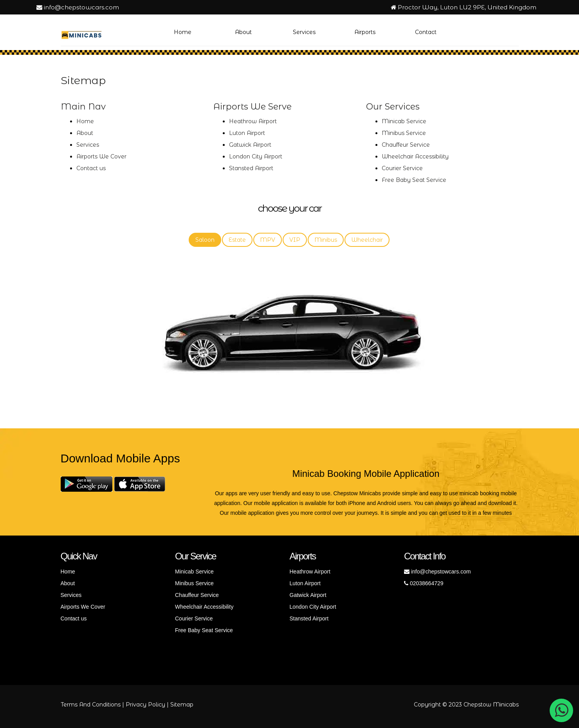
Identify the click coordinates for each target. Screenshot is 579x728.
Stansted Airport (251, 168)
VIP (295, 240)
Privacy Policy (145, 705)
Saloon (205, 240)
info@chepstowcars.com (78, 7)
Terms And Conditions (91, 705)
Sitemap (182, 705)
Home (183, 32)
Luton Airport (247, 133)
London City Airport (256, 156)
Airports (365, 32)
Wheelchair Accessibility (415, 156)
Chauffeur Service (406, 145)
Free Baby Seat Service (414, 180)
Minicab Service (404, 121)
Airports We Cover (101, 156)
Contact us (91, 168)
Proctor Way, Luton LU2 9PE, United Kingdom (464, 7)
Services (304, 32)
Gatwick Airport (250, 145)
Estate (237, 240)
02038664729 (424, 583)
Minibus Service (404, 133)
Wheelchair (367, 240)
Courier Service (402, 168)
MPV (268, 240)
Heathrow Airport (253, 121)
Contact (426, 32)
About (243, 32)
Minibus (326, 240)
